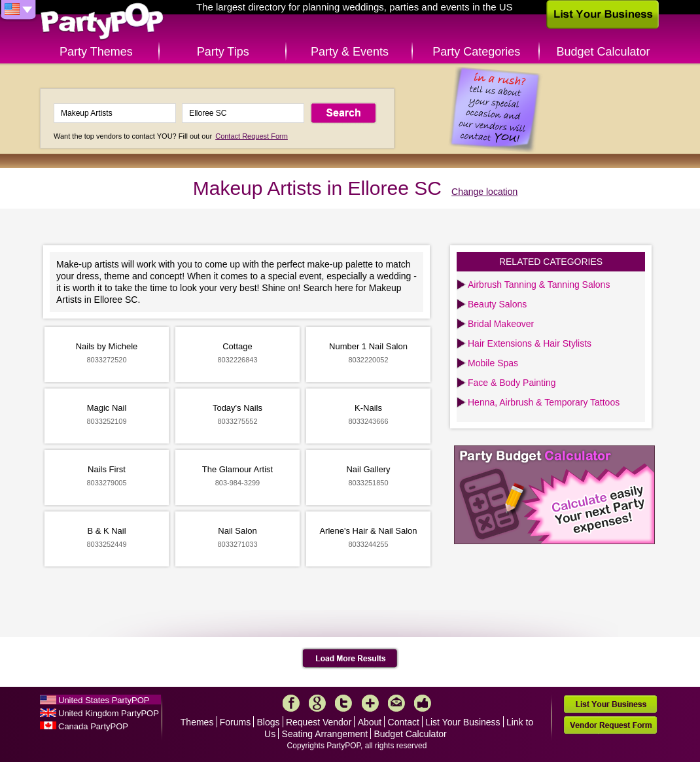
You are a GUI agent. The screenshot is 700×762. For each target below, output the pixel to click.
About (370, 722)
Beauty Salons (497, 304)
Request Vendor (319, 722)
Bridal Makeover (501, 324)
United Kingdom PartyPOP (109, 713)
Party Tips (223, 52)
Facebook (291, 703)
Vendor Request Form (610, 725)
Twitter (343, 703)
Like (423, 703)
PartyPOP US (102, 22)
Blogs (269, 722)
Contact (404, 722)
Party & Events (350, 52)
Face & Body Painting (512, 383)
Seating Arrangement (325, 734)
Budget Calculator (604, 52)
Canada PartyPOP (93, 726)
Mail (396, 703)
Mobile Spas (493, 363)
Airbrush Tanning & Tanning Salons (539, 285)
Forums (235, 722)
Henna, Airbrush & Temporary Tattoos (544, 402)
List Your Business (463, 722)
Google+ (317, 703)
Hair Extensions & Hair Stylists (530, 343)
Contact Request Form (252, 136)
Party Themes (96, 52)
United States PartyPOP (104, 700)
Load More (350, 659)
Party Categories (476, 52)
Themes (197, 722)
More (370, 703)
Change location (484, 192)
